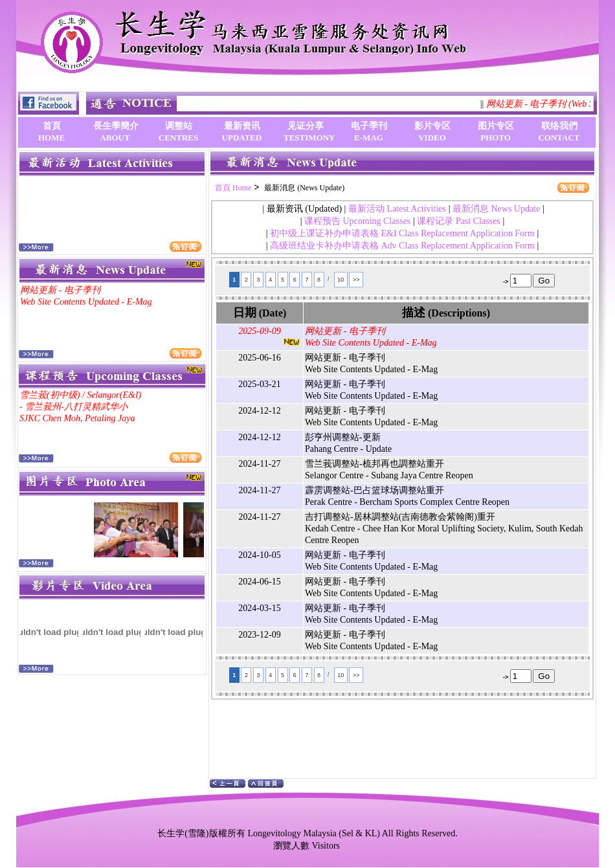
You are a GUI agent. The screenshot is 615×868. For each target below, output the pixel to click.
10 (341, 280)
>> (356, 280)
